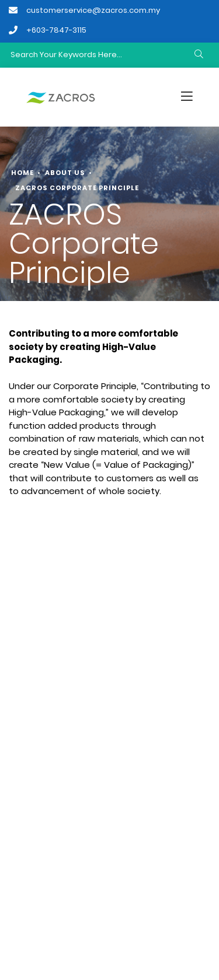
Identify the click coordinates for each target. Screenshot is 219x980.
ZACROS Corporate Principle (77, 188)
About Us (65, 173)
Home (22, 173)
